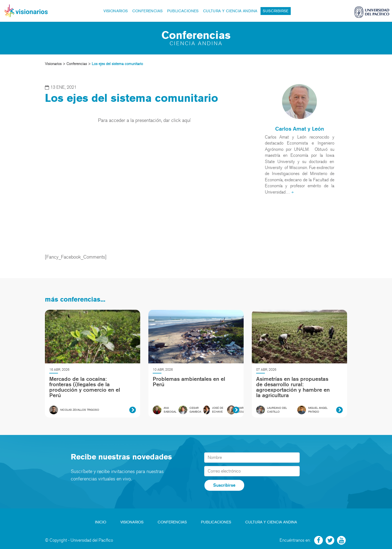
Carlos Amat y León (300, 129)
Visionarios (116, 11)
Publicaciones (183, 11)
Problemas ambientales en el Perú (189, 382)
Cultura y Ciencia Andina (230, 11)
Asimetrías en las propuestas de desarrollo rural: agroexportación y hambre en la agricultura (293, 387)
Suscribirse (275, 11)
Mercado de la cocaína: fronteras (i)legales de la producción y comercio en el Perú (85, 387)
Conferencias (148, 11)
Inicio (101, 522)
